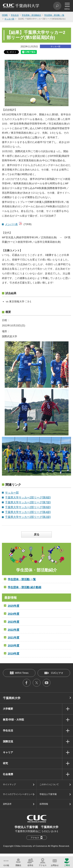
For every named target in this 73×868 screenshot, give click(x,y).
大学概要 (8, 709)
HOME (5, 15)
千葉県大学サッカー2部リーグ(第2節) (28, 517)
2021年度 (14, 638)
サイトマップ (9, 784)
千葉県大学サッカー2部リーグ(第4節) (28, 512)
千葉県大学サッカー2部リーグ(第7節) (28, 502)
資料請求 (7, 804)
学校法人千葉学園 (48, 794)
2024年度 (14, 614)
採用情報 (44, 804)
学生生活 (15, 15)
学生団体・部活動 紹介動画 (25, 587)
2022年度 (14, 630)
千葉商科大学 (12, 698)
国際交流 (8, 741)
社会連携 (8, 774)
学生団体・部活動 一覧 (54, 15)
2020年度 (14, 645)
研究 (5, 763)
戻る (37, 534)
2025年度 (14, 606)
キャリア (8, 752)
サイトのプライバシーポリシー (18, 794)
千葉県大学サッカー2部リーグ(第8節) (28, 497)
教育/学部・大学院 (13, 720)
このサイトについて (49, 784)
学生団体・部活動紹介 (32, 15)
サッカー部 (9, 19)
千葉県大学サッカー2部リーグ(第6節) (28, 507)
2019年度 (14, 653)
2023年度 (14, 622)
